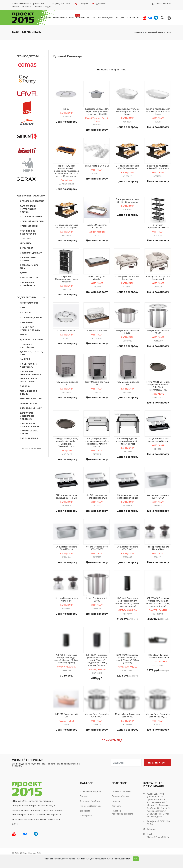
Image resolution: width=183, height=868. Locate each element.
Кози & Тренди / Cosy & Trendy (97, 121)
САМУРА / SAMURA (128, 619)
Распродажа (109, 18)
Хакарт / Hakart (97, 235)
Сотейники (26, 323)
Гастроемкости (29, 303)
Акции (121, 18)
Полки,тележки (29, 439)
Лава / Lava (66, 182)
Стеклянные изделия (32, 202)
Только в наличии (30, 449)
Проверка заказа (120, 807)
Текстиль (25, 239)
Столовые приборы (31, 217)
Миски (24, 335)
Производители (70, 18)
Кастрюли (26, 313)
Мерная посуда (29, 404)
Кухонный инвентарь (158, 33)
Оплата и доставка (122, 802)
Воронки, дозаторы (31, 399)
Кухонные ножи (29, 226)
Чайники (25, 360)
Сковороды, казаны (31, 318)
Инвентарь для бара (31, 253)
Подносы (25, 387)
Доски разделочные (32, 340)
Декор (24, 273)
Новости (116, 812)
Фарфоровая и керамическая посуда (28, 209)
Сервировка (27, 248)
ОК (136, 859)
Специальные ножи (31, 409)
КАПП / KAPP (66, 114)
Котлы (24, 308)
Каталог (54, 18)
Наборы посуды (90, 18)
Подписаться (157, 773)
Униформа (26, 244)
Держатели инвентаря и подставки (27, 416)
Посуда (84, 807)
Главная (137, 33)
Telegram (151, 839)
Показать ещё (112, 751)
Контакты (133, 18)
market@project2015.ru (158, 847)
